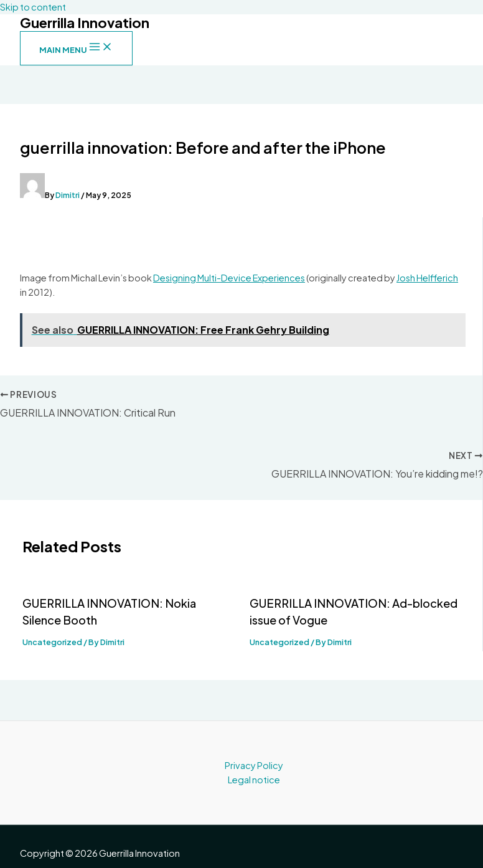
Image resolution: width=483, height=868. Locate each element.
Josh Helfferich (427, 278)
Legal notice (254, 780)
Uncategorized (52, 642)
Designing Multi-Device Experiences (229, 278)
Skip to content (33, 7)
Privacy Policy (254, 765)
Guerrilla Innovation (85, 22)
